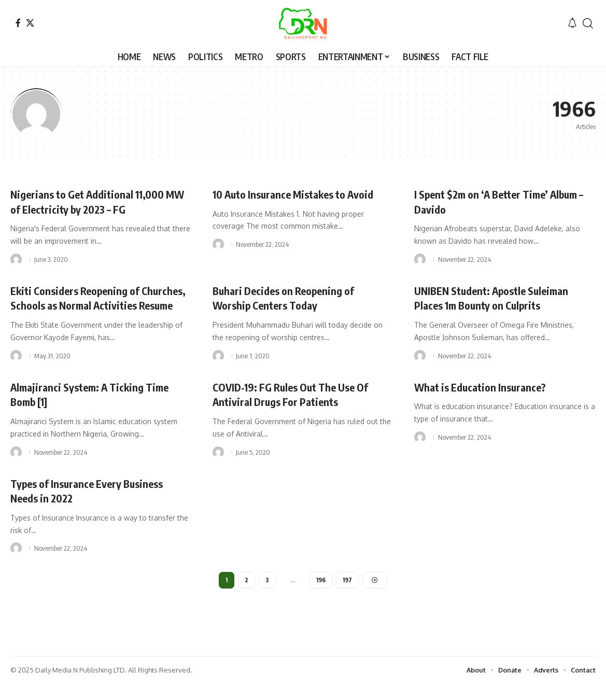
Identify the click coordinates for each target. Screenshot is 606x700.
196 (321, 596)
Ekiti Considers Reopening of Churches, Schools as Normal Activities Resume (80, 305)
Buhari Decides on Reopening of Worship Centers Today (289, 298)
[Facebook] (18, 23)
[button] (588, 23)
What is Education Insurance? (486, 401)
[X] (30, 23)
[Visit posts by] (16, 259)
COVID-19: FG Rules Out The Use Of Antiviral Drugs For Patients (298, 409)
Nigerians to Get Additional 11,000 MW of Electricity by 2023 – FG (94, 201)
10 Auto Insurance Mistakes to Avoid (301, 194)
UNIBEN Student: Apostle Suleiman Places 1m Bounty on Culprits (498, 298)
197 (348, 596)
